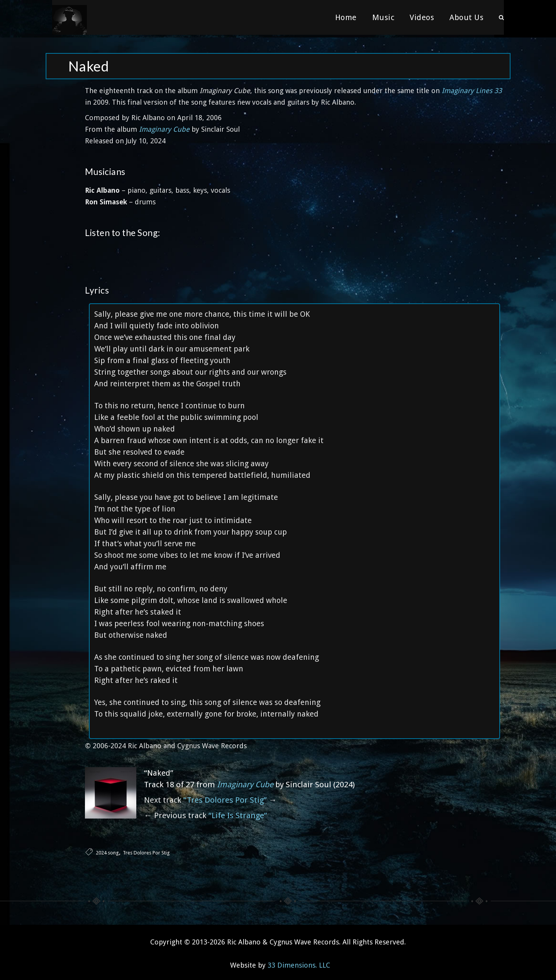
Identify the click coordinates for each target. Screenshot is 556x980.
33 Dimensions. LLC (299, 962)
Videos (422, 17)
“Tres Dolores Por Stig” (225, 797)
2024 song (107, 850)
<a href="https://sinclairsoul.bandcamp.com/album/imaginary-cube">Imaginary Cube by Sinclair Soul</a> (294, 251)
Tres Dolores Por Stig (146, 850)
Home (346, 17)
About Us (466, 17)
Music (383, 17)
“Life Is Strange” (238, 813)
